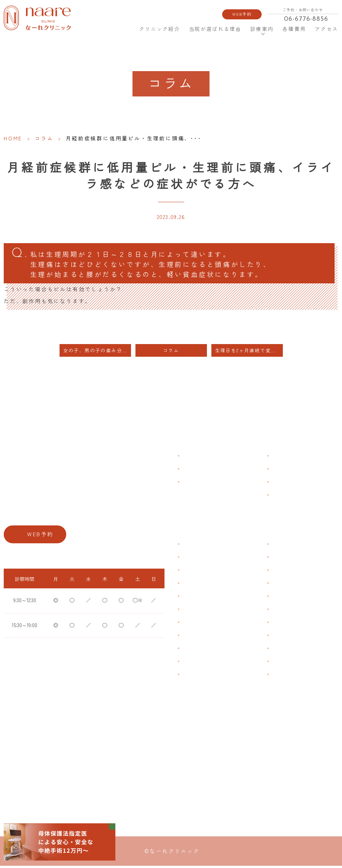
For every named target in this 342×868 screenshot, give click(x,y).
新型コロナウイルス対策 (296, 484)
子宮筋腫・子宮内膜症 (204, 573)
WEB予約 (242, 14)
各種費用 (295, 29)
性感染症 (191, 664)
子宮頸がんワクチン (291, 573)
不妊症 (278, 546)
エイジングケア (287, 586)
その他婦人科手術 (289, 651)
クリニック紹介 (159, 29)
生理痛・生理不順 (200, 559)
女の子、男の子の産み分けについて (97, 353)
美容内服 (280, 677)
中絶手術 (280, 638)
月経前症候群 (195, 599)
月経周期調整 (195, 586)
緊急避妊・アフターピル (296, 612)
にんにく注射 (285, 664)
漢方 (276, 559)
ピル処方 (280, 599)
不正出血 (191, 546)
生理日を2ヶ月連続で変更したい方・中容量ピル (249, 353)
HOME (126, 28)
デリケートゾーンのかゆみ (209, 625)
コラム (44, 138)
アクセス (327, 29)
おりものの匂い (198, 612)
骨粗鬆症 (191, 651)
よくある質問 (285, 458)
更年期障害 (193, 638)
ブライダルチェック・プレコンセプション (222, 681)
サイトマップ (285, 497)
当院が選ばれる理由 (215, 29)
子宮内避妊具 (285, 625)
